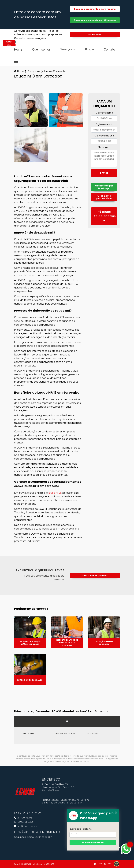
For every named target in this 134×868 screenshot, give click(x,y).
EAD (9, 45)
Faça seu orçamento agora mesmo (95, 9)
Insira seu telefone (81, 829)
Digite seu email (104, 124)
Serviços (66, 49)
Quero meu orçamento (95, 575)
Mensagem (104, 147)
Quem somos (41, 50)
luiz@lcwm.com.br (26, 826)
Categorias (34, 71)
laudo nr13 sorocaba (55, 71)
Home (18, 50)
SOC (9, 42)
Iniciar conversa (93, 842)
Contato (109, 50)
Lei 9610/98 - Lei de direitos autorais (74, 762)
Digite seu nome (104, 113)
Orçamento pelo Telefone (104, 197)
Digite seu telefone (104, 136)
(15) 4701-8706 (23, 818)
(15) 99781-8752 (23, 822)
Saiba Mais (95, 35)
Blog (88, 49)
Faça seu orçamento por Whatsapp (95, 20)
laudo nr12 (55, 493)
